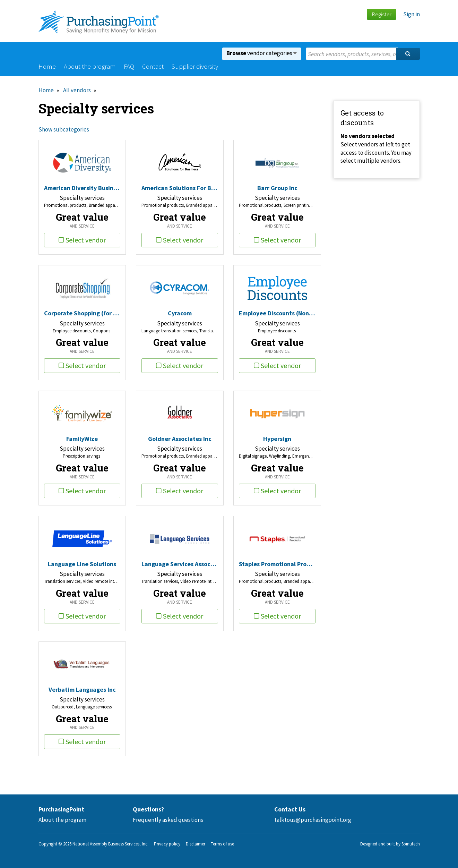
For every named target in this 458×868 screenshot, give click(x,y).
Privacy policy (167, 844)
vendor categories (262, 53)
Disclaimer (196, 844)
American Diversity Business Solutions (82, 188)
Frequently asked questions (168, 820)
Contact (153, 66)
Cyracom (180, 313)
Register (382, 14)
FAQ (129, 66)
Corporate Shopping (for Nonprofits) (82, 313)
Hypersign (277, 439)
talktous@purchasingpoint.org (313, 820)
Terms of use (222, 844)
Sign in (412, 14)
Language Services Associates (180, 564)
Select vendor (82, 240)
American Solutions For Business (180, 188)
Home (47, 66)
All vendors (77, 90)
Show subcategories (64, 129)
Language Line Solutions (82, 564)
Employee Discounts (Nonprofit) (277, 313)
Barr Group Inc (277, 188)
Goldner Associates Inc (180, 439)
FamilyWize (82, 439)
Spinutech (411, 844)
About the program (90, 66)
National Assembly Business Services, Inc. (110, 844)
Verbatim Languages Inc (82, 690)
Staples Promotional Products (277, 564)
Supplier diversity (195, 66)
